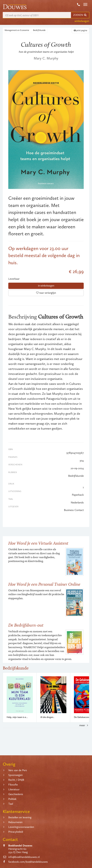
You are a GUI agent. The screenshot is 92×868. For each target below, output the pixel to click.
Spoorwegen (15, 775)
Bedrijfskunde (39, 30)
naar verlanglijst (46, 293)
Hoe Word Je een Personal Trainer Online (44, 584)
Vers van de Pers (18, 770)
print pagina (80, 30)
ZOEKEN (80, 15)
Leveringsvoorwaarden (21, 827)
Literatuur (14, 789)
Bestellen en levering (20, 817)
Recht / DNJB (16, 780)
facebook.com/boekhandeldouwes (28, 862)
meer (84, 725)
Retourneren (15, 822)
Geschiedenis (16, 794)
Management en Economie (17, 30)
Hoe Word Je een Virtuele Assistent (38, 543)
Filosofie (13, 785)
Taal (11, 804)
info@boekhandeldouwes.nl (24, 857)
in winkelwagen (46, 286)
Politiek (12, 799)
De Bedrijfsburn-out (26, 625)
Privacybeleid (16, 832)
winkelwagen (82, 21)
